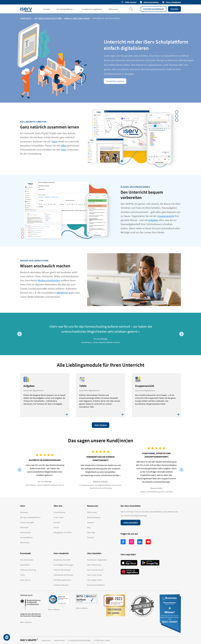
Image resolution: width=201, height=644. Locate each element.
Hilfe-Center (129, 2)
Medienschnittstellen (49, 280)
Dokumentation (149, 2)
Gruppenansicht (166, 216)
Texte (63, 150)
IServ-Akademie (171, 2)
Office (64, 146)
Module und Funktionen (77, 18)
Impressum (46, 640)
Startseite (26, 18)
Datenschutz (59, 640)
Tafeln (54, 141)
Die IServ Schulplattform (48, 18)
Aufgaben (153, 220)
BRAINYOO (62, 293)
